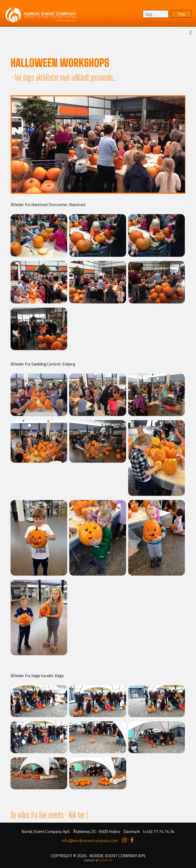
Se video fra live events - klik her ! (49, 815)
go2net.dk (106, 860)
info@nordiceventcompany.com (90, 840)
